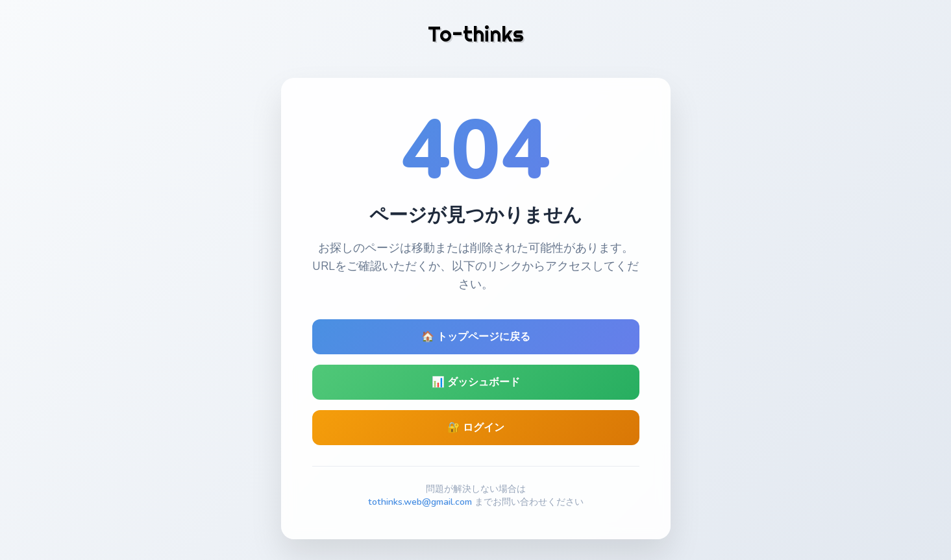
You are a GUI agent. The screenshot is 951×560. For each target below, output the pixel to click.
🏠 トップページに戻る (476, 337)
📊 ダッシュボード (476, 382)
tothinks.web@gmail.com (420, 502)
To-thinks (476, 34)
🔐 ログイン (476, 428)
